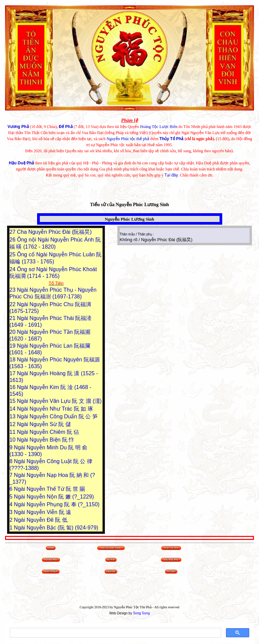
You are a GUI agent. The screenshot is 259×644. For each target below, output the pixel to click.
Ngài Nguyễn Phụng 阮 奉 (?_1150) (57, 504)
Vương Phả (18, 127)
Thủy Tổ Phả (172, 139)
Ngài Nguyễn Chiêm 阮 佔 (48, 432)
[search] (115, 633)
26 (13, 240)
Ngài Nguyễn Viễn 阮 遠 (42, 512)
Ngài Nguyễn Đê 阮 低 (40, 520)
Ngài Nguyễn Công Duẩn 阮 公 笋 (57, 416)
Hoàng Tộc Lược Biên (159, 127)
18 (13, 360)
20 (13, 332)
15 (13, 401)
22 (13, 304)
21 (13, 318)
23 (13, 290)
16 (13, 387)
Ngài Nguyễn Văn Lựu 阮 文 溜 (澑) (59, 401)
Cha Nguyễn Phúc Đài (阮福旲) (54, 232)
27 (13, 232)
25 (13, 254)
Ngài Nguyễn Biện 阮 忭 (46, 440)
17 (13, 373)
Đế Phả (66, 127)
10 (13, 440)
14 (13, 409)
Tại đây (171, 175)
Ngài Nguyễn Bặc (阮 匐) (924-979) (56, 528)
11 (13, 432)
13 (13, 416)
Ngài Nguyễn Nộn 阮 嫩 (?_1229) (54, 497)
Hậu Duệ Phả (21, 163)
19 (13, 346)
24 (13, 269)
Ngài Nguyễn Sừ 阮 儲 (44, 424)
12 (13, 424)
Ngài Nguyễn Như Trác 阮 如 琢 (55, 409)
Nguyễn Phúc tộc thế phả (128, 139)
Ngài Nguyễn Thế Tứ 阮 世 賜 (49, 489)
